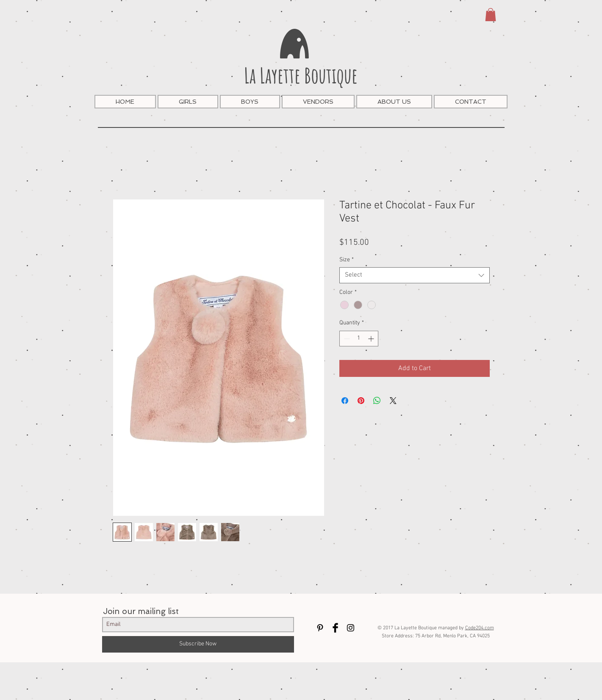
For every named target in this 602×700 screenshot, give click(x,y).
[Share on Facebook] (345, 401)
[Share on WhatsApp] (377, 401)
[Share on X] (393, 401)
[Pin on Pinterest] (361, 401)
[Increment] (372, 339)
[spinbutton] (359, 339)
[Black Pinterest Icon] (320, 628)
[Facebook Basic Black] (335, 628)
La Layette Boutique (301, 75)
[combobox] (415, 275)
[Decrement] (346, 339)
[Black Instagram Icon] (351, 628)
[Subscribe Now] (198, 644)
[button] (491, 15)
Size (347, 260)
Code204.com (480, 628)
